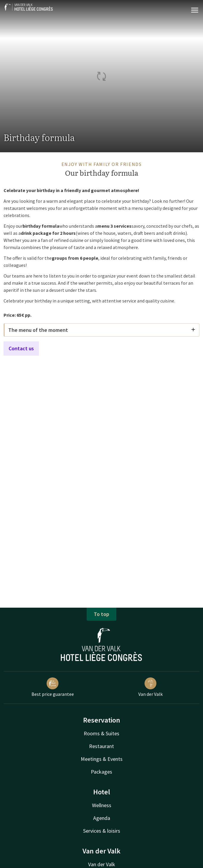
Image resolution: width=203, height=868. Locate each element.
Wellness (102, 805)
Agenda (102, 818)
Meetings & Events (102, 759)
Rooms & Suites (101, 733)
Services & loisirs (102, 831)
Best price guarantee (53, 687)
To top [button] (101, 614)
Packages (101, 772)
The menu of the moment (102, 330)
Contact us (21, 348)
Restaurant (101, 746)
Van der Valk (150, 687)
